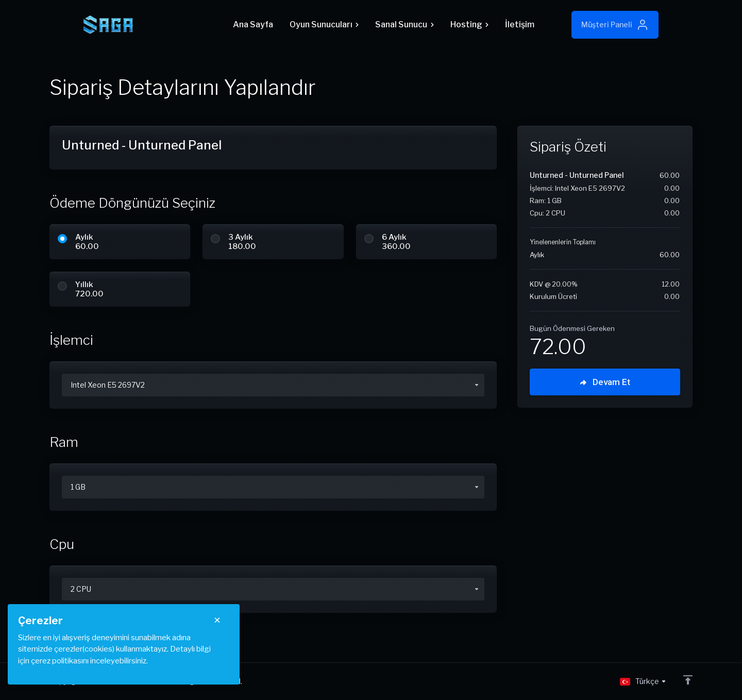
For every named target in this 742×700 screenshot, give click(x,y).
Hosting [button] (469, 24)
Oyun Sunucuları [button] (324, 24)
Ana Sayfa (253, 24)
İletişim (520, 24)
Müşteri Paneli (615, 25)
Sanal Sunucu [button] (404, 24)
